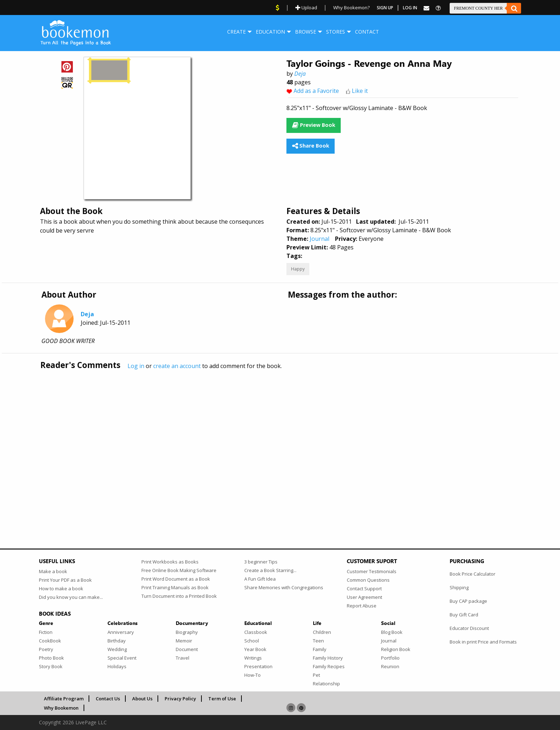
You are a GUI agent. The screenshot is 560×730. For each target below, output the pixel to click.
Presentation (258, 666)
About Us (142, 699)
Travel (182, 658)
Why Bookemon (61, 708)
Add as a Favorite (316, 91)
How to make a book (61, 589)
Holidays (117, 666)
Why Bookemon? (351, 8)
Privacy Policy (180, 699)
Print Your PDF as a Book (65, 580)
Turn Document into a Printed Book (179, 596)
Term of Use (222, 699)
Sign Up (385, 8)
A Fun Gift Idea (260, 579)
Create (236, 32)
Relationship (326, 684)
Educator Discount (469, 628)
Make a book (53, 571)
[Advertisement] (253, 444)
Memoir (184, 641)
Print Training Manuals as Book (175, 587)
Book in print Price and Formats (483, 642)
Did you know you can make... (71, 597)
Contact (367, 32)
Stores (336, 32)
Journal (319, 239)
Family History (328, 658)
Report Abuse (362, 606)
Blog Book (392, 632)
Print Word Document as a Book (176, 579)
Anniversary (121, 632)
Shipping (459, 587)
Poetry (46, 649)
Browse (306, 32)
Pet (316, 675)
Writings (253, 658)
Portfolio (390, 658)
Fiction (46, 632)
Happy (298, 269)
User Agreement (364, 597)
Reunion (390, 666)
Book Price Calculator (472, 574)
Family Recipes (329, 666)
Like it (360, 91)
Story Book (51, 666)
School (252, 641)
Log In (410, 8)
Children (322, 632)
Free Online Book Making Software (179, 570)
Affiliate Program (64, 699)
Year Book (255, 649)
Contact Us (108, 699)
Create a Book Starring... (270, 570)
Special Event (122, 658)
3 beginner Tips (261, 562)
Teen (318, 641)
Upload (306, 8)
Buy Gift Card (464, 615)
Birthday (117, 641)
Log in (136, 366)
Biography (187, 632)
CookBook (50, 641)
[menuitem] (236, 32)
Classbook (256, 632)
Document (187, 649)
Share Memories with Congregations (284, 587)
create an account (177, 366)
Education (270, 32)
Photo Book (51, 658)
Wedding (117, 649)
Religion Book (396, 649)
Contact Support (364, 589)
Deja (300, 74)
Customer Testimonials (372, 571)
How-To (252, 675)
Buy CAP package (468, 601)
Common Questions (368, 580)
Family (320, 649)
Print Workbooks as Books (170, 562)
